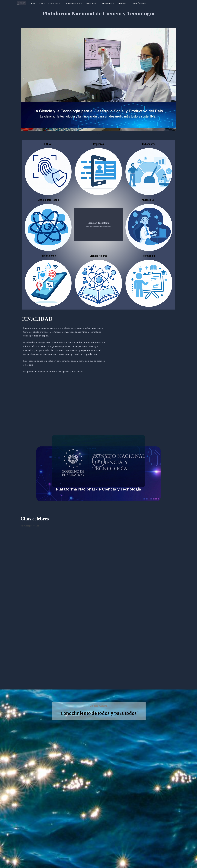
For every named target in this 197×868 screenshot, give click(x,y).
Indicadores (149, 144)
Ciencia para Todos (48, 200)
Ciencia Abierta (98, 256)
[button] (23, 79)
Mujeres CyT (149, 200)
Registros (99, 144)
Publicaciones (48, 256)
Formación (149, 256)
